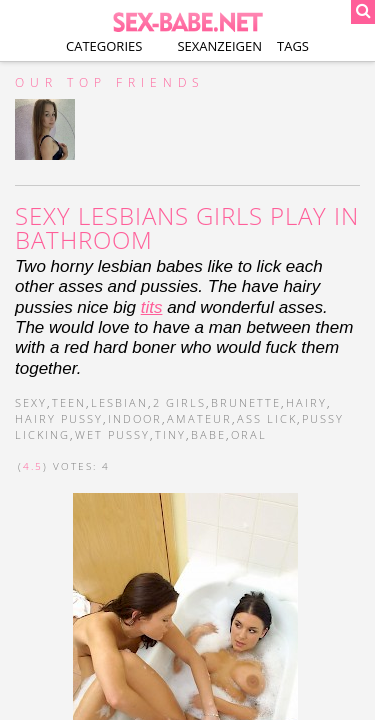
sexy (31, 402)
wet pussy (112, 434)
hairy (306, 402)
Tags (293, 46)
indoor (135, 418)
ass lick (267, 418)
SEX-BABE (187, 20)
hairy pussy (59, 418)
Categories (104, 46)
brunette (246, 402)
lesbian (119, 402)
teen (69, 402)
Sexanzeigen (219, 46)
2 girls (179, 402)
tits (152, 307)
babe (208, 434)
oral (249, 434)
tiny (170, 434)
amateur (199, 418)
